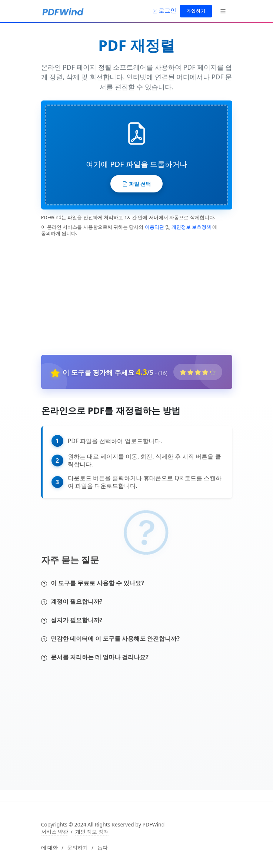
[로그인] (164, 10)
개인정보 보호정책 (191, 227)
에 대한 (50, 848)
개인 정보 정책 (92, 832)
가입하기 (196, 11)
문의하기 (77, 848)
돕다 (103, 848)
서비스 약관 (55, 832)
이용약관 (154, 227)
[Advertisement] (132, 294)
